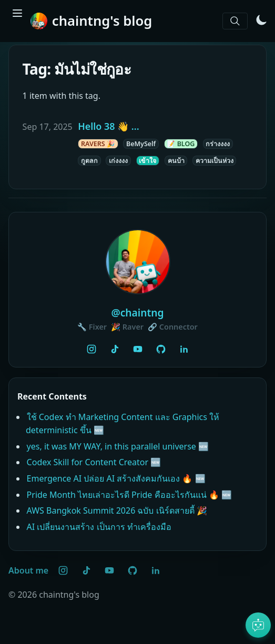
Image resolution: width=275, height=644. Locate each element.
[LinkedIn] (184, 349)
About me (28, 570)
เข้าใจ (147, 161)
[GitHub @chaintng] (161, 349)
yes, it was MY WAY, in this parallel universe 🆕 (118, 446)
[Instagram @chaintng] (91, 349)
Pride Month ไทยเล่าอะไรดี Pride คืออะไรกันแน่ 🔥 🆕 (129, 495)
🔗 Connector (173, 327)
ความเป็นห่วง (215, 161)
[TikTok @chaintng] (115, 349)
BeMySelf (141, 144)
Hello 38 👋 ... (108, 126)
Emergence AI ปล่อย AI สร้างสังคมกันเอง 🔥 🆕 (116, 478)
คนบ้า (176, 161)
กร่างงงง (218, 144)
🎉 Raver (127, 327)
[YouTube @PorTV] (138, 349)
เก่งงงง (118, 161)
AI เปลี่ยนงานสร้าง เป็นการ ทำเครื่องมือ (99, 527)
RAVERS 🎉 (98, 144)
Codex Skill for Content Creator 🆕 (94, 462)
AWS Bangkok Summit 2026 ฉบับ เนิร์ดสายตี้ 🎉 (117, 510)
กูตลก (89, 161)
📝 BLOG (181, 144)
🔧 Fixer (92, 327)
